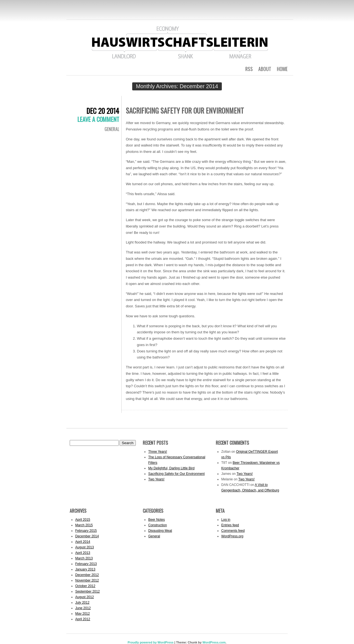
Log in (226, 520)
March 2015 (84, 525)
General (112, 129)
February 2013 (86, 564)
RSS (249, 69)
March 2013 (84, 558)
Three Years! (158, 452)
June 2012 (83, 608)
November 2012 (87, 580)
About (265, 69)
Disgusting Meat (160, 531)
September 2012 (88, 591)
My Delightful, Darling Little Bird (171, 468)
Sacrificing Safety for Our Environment (185, 110)
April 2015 (83, 520)
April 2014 (83, 542)
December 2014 (87, 536)
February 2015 (86, 531)
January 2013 (85, 569)
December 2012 (87, 575)
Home (282, 69)
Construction (158, 525)
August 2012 (84, 597)
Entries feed (230, 525)
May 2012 (83, 614)
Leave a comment (98, 119)
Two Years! (156, 479)
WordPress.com (214, 642)
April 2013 (83, 553)
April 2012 (83, 619)
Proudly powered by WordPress (150, 642)
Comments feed (233, 531)
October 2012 (85, 586)
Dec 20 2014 (103, 111)
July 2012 (82, 603)
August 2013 (84, 547)
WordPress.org (232, 536)
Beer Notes (157, 520)
